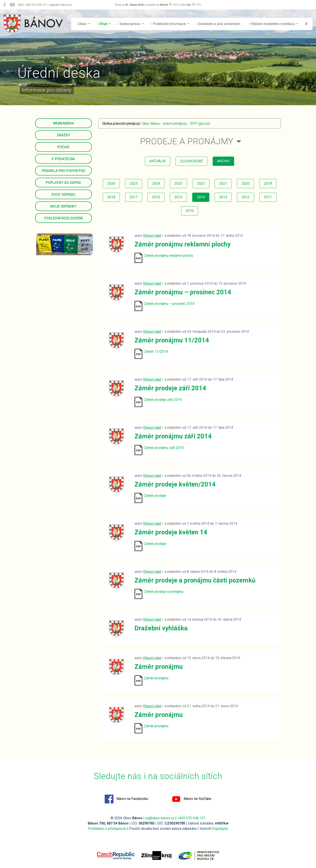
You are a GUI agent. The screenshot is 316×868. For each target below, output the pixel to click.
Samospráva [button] (129, 24)
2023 (178, 184)
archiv (223, 161)
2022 (201, 184)
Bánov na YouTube (192, 799)
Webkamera (63, 123)
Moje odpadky (63, 206)
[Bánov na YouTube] (12, 5)
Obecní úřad (152, 236)
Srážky (63, 135)
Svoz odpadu (63, 194)
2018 (111, 197)
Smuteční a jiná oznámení (219, 24)
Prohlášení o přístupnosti (107, 829)
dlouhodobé (191, 161)
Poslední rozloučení (63, 218)
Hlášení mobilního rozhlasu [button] (272, 24)
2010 (190, 211)
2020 (246, 184)
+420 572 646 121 (191, 818)
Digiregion (220, 829)
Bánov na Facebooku (126, 799)
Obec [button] (82, 24)
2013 (223, 197)
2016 (156, 197)
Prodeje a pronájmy (187, 141)
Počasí (63, 147)
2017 (134, 197)
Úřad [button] (103, 24)
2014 (201, 197)
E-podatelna (63, 159)
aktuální (158, 161)
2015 (178, 197)
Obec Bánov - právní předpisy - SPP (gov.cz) (176, 124)
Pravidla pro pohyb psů (63, 171)
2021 (223, 184)
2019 (268, 184)
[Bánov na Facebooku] (4, 5)
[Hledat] (306, 24)
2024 (156, 184)
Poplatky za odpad (63, 183)
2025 (134, 184)
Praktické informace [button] (169, 24)
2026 (111, 184)
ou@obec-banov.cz (160, 818)
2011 (268, 197)
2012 (246, 197)
